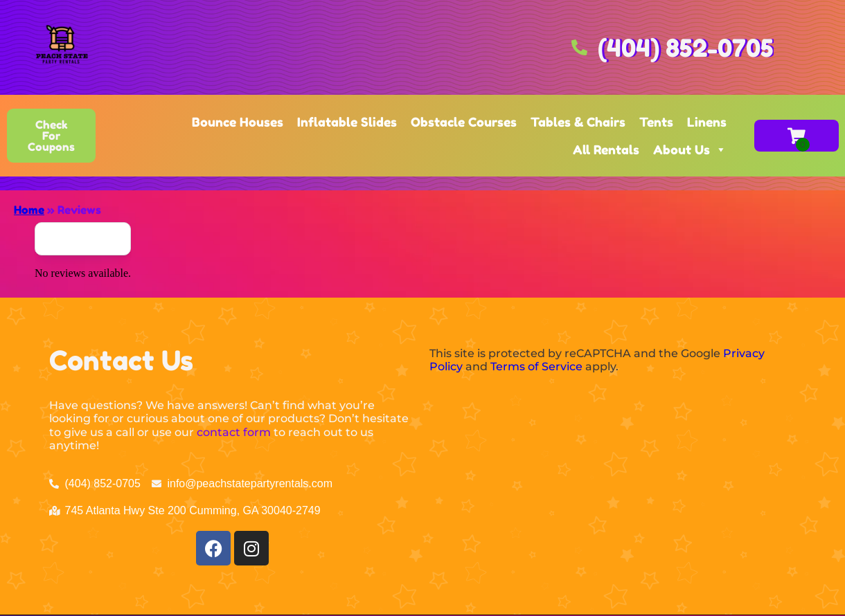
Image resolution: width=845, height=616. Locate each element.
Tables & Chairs (578, 122)
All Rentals (606, 150)
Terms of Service (536, 366)
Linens (707, 122)
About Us (690, 150)
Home (29, 210)
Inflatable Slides (347, 122)
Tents (656, 122)
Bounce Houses (238, 122)
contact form (234, 432)
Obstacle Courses (464, 122)
